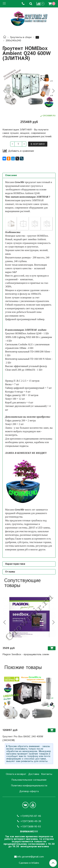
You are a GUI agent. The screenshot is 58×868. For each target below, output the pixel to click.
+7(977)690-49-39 (31, 821)
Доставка (34, 774)
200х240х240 (13, 41)
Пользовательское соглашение (29, 780)
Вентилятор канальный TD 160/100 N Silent (28, 359)
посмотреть (11, 435)
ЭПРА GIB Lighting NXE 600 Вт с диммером (29, 337)
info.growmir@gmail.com (31, 857)
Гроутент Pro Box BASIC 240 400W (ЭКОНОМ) (23, 738)
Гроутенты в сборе (21, 37)
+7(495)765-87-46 (31, 816)
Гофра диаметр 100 (15, 395)
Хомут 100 (11, 399)
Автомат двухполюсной (18, 406)
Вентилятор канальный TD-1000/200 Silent (28, 352)
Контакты (47, 774)
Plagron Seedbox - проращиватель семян (26, 654)
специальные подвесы (17, 446)
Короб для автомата (15, 402)
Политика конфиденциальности (29, 786)
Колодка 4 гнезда (14, 392)
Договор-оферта (29, 791)
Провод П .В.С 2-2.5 (16, 381)
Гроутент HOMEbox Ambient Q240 (23, 333)
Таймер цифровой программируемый (25, 388)
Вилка (8, 384)
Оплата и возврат (16, 774)
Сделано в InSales (29, 863)
